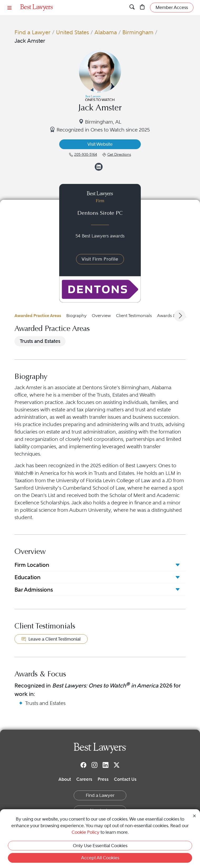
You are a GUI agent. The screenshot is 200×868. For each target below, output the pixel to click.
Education (27, 577)
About (65, 779)
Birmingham (138, 32)
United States (72, 32)
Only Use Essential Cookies (100, 846)
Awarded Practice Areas (38, 316)
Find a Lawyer (32, 32)
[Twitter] (117, 765)
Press (103, 779)
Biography (76, 316)
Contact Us (125, 779)
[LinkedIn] (106, 765)
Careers (84, 779)
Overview (101, 316)
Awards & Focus (173, 316)
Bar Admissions (34, 590)
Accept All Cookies (100, 858)
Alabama (106, 32)
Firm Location (32, 565)
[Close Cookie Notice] (194, 815)
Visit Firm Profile (100, 259)
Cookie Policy (86, 832)
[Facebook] (83, 765)
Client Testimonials (134, 316)
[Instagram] (94, 765)
